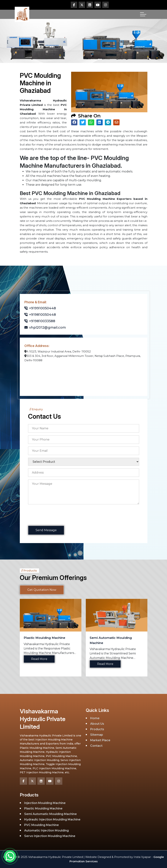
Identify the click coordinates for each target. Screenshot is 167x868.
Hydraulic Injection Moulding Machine (52, 819)
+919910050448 (40, 308)
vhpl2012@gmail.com (45, 327)
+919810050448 (40, 315)
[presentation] (56, 516)
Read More (39, 659)
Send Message (46, 530)
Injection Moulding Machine (45, 803)
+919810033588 (40, 321)
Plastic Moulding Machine (44, 638)
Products (97, 729)
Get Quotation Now (42, 590)
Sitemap (97, 735)
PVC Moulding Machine (42, 825)
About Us (97, 724)
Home (95, 718)
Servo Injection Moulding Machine (50, 836)
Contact (96, 746)
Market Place (100, 740)
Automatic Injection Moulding (46, 830)
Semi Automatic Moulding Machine (51, 814)
